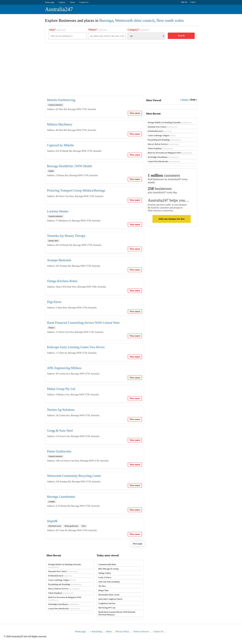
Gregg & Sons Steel (60, 431)
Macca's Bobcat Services (163, 144)
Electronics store (55, 526)
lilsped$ (52, 521)
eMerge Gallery (105, 573)
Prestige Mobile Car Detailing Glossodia (170, 122)
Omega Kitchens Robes (62, 281)
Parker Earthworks (59, 451)
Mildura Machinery (60, 124)
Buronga (106, 20)
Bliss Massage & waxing (108, 569)
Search (181, 36)
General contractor (56, 105)
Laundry (52, 502)
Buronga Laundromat (61, 497)
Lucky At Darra (105, 577)
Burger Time (103, 590)
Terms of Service (141, 631)
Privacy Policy (122, 631)
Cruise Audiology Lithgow (162, 135)
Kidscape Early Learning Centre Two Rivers (76, 347)
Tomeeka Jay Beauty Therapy (66, 236)
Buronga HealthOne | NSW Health (70, 166)
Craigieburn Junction (107, 603)
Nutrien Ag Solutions (61, 410)
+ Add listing (96, 631)
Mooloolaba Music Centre (109, 595)
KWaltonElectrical (160, 131)
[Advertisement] (121, 72)
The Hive (102, 586)
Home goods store (71, 526)
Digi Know (54, 302)
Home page (50, 2)
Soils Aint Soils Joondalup (109, 582)
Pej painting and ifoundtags (164, 140)
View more (135, 113)
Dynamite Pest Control (163, 127)
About (72, 2)
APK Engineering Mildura (64, 368)
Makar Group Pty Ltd (61, 389)
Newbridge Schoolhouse (163, 157)
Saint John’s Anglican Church (110, 599)
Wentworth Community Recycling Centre (74, 476)
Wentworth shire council (135, 20)
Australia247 (59, 9)
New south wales (170, 20)
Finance (52, 328)
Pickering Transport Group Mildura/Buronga (76, 190)
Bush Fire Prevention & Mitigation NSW (170, 153)
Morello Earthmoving (61, 100)
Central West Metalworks (164, 161)
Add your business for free (172, 219)
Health (51, 171)
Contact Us (84, 2)
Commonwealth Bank (107, 564)
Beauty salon (53, 241)
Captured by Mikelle (60, 145)
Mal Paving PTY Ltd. (107, 608)
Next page (138, 544)
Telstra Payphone (160, 148)
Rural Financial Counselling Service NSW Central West (83, 323)
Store (84, 526)
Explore (62, 2)
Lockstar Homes (58, 211)
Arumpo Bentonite (59, 260)
